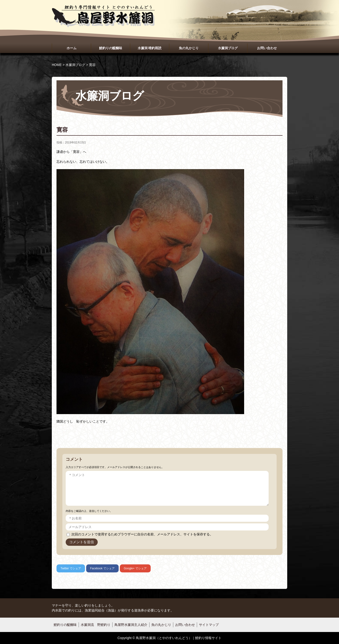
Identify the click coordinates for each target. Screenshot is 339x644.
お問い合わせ (267, 48)
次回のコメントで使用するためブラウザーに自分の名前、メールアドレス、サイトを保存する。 (142, 534)
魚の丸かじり (189, 48)
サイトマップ (209, 625)
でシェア (71, 568)
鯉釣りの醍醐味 (111, 48)
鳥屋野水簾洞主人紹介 (131, 625)
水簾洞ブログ (228, 48)
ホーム (72, 48)
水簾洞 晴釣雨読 (150, 48)
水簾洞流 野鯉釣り (96, 625)
